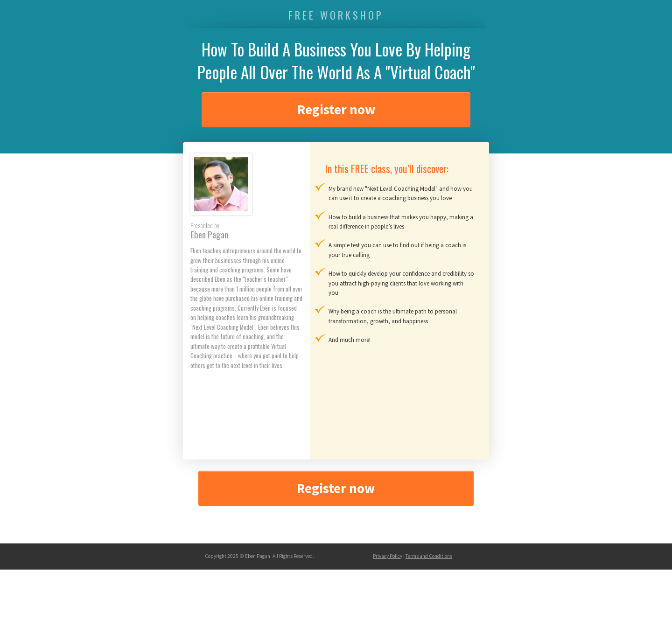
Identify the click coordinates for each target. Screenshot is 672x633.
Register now (336, 110)
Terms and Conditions (429, 556)
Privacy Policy (388, 556)
